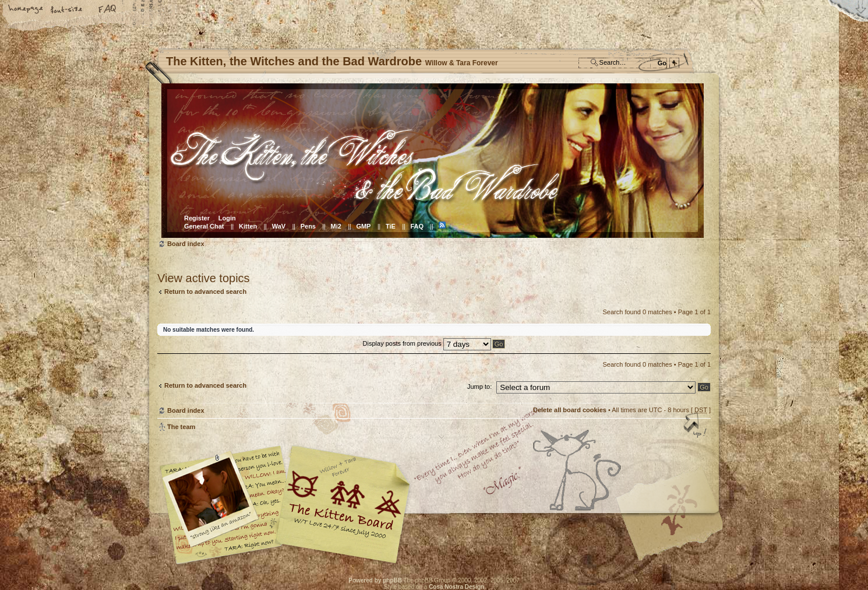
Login (227, 218)
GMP (363, 226)
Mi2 (336, 226)
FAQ (108, 10)
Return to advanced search (205, 292)
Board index (433, 161)
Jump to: (479, 387)
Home (26, 10)
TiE (391, 226)
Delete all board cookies (570, 410)
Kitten (248, 226)
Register (197, 218)
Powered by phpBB (375, 580)
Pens (308, 226)
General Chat (204, 226)
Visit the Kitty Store (676, 530)
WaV (279, 226)
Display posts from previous (427, 343)
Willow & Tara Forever (344, 501)
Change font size (67, 10)
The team (181, 427)
